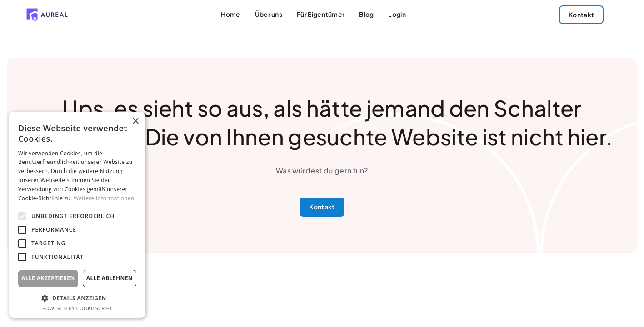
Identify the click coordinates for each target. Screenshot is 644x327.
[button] (77, 298)
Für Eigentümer (321, 14)
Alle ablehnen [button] (110, 278)
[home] (47, 15)
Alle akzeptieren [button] (48, 278)
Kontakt (322, 207)
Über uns (269, 14)
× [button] (135, 121)
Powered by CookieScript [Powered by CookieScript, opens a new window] (77, 308)
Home (230, 14)
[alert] (77, 215)
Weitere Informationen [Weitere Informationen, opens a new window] (104, 198)
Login (397, 14)
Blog (366, 14)
